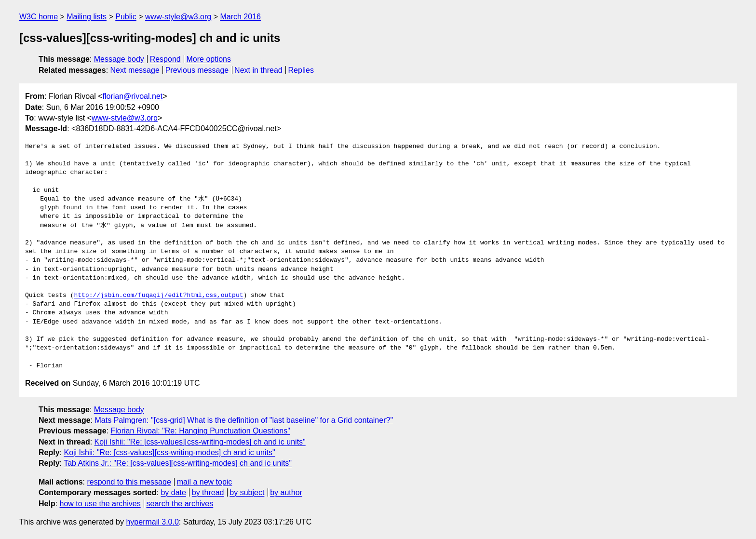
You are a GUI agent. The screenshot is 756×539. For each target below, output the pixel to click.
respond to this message (129, 482)
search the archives (180, 504)
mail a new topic (205, 482)
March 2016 (240, 17)
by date (173, 492)
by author (286, 492)
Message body (119, 59)
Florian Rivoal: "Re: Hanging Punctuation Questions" (200, 431)
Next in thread (258, 70)
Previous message (197, 70)
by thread (208, 492)
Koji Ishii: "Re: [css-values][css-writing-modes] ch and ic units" (200, 442)
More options (209, 59)
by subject (247, 492)
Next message (135, 70)
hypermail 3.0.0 (152, 522)
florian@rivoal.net (133, 96)
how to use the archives (100, 504)
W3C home (39, 17)
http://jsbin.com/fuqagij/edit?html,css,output (158, 296)
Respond (165, 59)
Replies (301, 70)
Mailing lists (87, 17)
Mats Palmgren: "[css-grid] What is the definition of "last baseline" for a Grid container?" (244, 420)
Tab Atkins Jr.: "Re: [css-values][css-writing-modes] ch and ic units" (178, 463)
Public (126, 17)
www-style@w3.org (178, 17)
